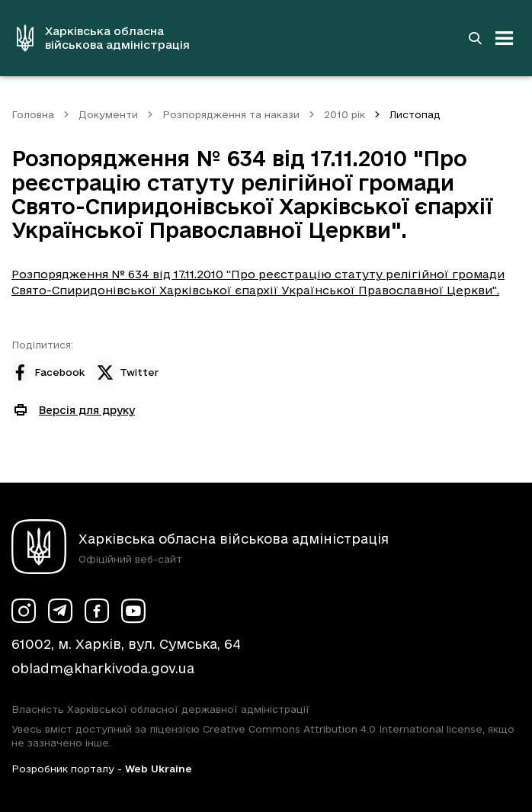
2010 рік (345, 114)
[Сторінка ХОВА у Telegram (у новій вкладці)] (60, 611)
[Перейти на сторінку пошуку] (475, 38)
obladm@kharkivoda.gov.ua (103, 668)
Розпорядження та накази (231, 114)
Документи (108, 114)
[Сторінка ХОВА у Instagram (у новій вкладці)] (24, 611)
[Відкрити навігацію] (505, 38)
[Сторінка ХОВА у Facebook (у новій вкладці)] (97, 611)
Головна (33, 114)
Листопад (415, 114)
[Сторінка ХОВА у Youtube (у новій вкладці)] (133, 611)
